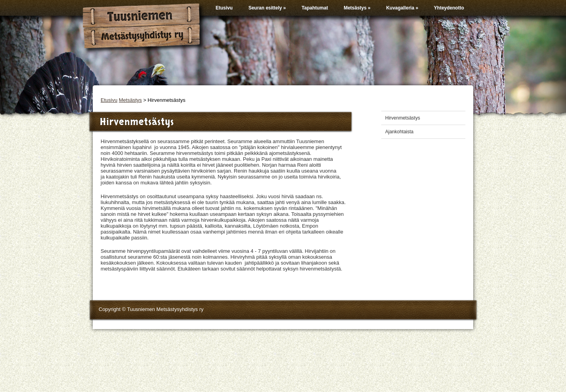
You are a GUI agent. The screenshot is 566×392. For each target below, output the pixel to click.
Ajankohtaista (399, 132)
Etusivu (224, 8)
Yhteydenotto (449, 8)
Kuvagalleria (402, 8)
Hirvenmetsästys (403, 118)
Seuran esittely (267, 8)
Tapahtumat (315, 8)
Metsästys (357, 8)
